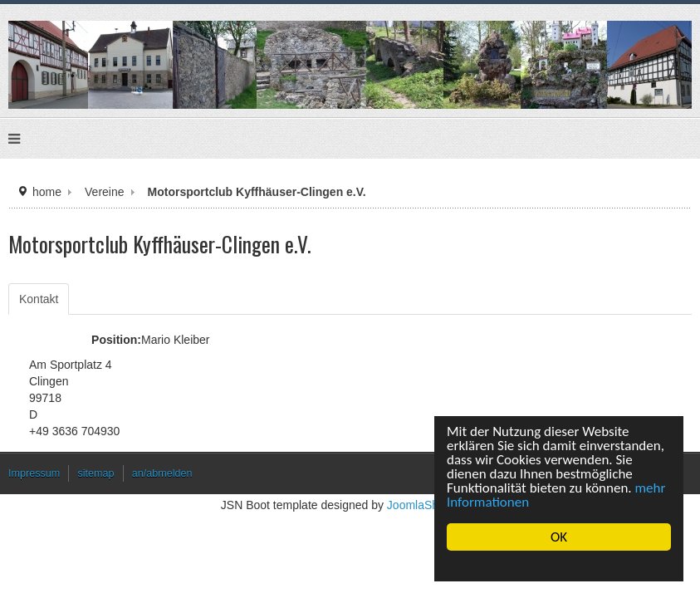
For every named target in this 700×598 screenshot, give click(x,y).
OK (559, 537)
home (47, 192)
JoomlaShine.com (433, 505)
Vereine (104, 192)
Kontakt (39, 299)
